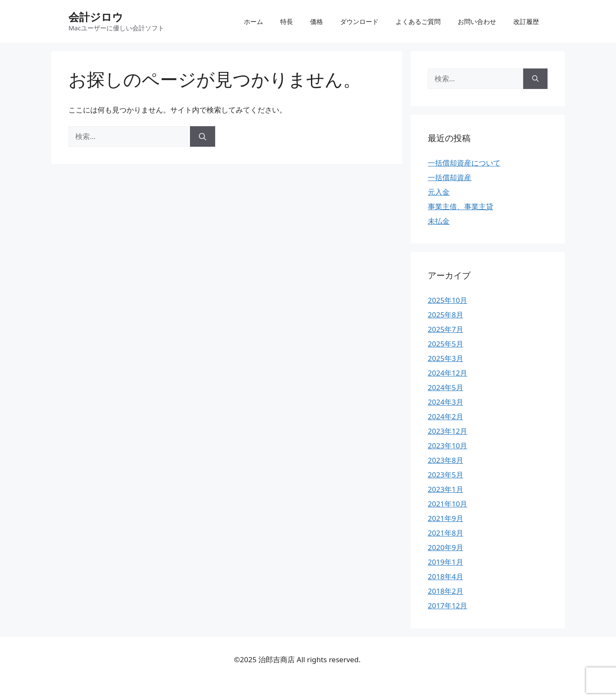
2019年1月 (446, 562)
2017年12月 (447, 606)
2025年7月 (446, 329)
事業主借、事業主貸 (461, 206)
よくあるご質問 (418, 21)
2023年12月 (447, 431)
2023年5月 (446, 475)
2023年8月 (446, 460)
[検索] (203, 136)
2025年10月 (447, 300)
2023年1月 (446, 489)
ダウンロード (359, 21)
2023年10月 (447, 446)
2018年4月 (446, 576)
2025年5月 (446, 344)
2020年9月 (446, 547)
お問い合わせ (477, 21)
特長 (287, 21)
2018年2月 (446, 591)
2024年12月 (447, 373)
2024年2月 (446, 416)
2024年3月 (446, 402)
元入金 (439, 192)
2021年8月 (446, 533)
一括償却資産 (450, 177)
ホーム (253, 21)
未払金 (439, 221)
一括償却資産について (464, 163)
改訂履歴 (526, 21)
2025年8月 (446, 315)
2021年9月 (446, 518)
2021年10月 (447, 504)
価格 (317, 21)
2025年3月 (446, 358)
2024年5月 (446, 387)
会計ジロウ (96, 17)
